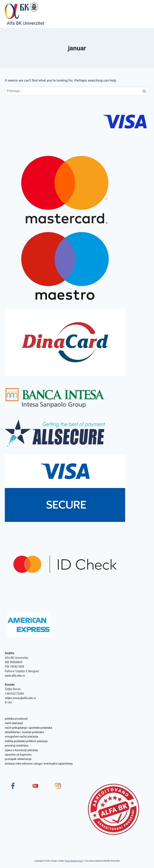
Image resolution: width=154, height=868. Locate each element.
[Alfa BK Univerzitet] (25, 14)
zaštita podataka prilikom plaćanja (26, 741)
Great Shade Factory (74, 861)
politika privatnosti (16, 719)
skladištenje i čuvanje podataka (24, 732)
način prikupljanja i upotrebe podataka (29, 728)
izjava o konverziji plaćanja (21, 750)
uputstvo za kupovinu (18, 755)
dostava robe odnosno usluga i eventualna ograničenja (39, 764)
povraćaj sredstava (17, 746)
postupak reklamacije (18, 759)
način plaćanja (14, 723)
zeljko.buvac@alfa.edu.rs (20, 698)
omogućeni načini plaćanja (21, 737)
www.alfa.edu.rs (15, 676)
